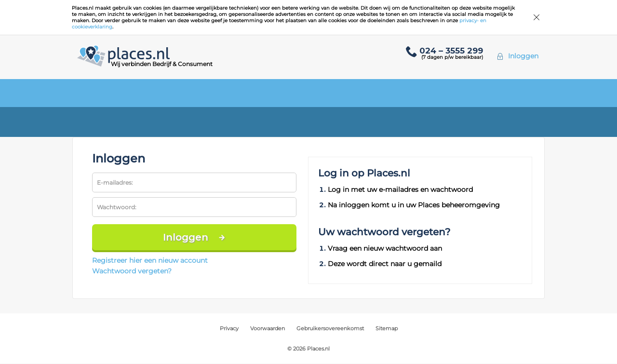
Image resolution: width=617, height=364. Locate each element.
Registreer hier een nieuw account (150, 260)
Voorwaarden (268, 328)
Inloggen (523, 56)
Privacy (229, 328)
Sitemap (387, 328)
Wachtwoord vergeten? (132, 271)
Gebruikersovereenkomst (330, 328)
